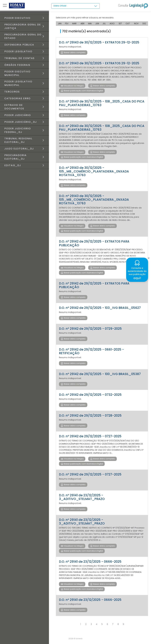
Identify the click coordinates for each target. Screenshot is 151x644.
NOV (136, 23)
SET (120, 23)
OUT (128, 23)
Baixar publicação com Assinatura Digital (83, 91)
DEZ (144, 23)
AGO (112, 23)
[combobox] (75, 6)
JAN (60, 23)
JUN (97, 23)
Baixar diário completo (74, 52)
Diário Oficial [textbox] (60, 6)
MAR (74, 23)
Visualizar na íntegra (73, 86)
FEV (67, 23)
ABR (82, 23)
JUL (104, 23)
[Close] (149, 257)
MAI (90, 23)
